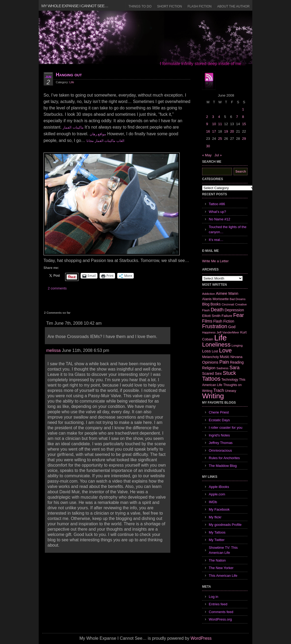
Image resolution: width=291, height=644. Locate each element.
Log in (213, 597)
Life (72, 82)
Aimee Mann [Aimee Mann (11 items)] (227, 293)
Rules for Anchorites (224, 458)
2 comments (57, 288)
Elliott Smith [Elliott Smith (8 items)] (211, 316)
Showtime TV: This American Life (223, 550)
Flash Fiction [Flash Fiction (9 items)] (224, 321)
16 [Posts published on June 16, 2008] (208, 131)
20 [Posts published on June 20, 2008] (232, 131)
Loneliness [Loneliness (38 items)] (216, 345)
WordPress (201, 638)
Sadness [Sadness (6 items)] (223, 368)
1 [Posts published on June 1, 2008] (243, 109)
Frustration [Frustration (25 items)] (215, 326)
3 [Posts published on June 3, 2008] (213, 117)
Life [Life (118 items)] (220, 338)
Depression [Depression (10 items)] (234, 310)
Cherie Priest (219, 412)
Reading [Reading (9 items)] (237, 362)
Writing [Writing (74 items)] (213, 396)
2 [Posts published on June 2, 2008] (207, 117)
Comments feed (221, 612)
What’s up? (217, 212)
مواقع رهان (98, 134)
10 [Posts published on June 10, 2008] (214, 124)
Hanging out (69, 75)
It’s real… (216, 240)
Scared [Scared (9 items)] (208, 373)
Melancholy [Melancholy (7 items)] (211, 357)
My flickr (215, 517)
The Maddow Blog (223, 466)
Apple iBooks (219, 487)
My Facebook (219, 509)
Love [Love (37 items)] (225, 350)
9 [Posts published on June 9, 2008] (207, 124)
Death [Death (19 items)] (217, 310)
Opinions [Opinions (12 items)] (210, 362)
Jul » (218, 155)
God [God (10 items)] (232, 327)
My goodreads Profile (225, 525)
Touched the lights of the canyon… (228, 230)
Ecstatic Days (219, 420)
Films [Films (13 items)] (207, 321)
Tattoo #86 (217, 204)
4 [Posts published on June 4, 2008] (219, 117)
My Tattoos (217, 532)
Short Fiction (170, 6)
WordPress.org (220, 619)
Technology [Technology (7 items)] (230, 380)
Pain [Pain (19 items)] (224, 362)
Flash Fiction (199, 6)
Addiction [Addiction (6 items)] (209, 294)
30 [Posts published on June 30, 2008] (208, 146)
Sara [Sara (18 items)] (235, 368)
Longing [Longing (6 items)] (237, 345)
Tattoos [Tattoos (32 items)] (211, 379)
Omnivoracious (220, 450)
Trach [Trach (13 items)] (219, 390)
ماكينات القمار (73, 127)
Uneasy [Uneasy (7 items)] (231, 391)
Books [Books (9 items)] (215, 304)
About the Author (233, 6)
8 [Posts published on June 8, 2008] (243, 117)
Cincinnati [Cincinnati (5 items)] (228, 304)
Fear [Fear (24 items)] (238, 315)
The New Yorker (221, 568)
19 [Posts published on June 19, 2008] (226, 131)
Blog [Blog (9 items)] (206, 304)
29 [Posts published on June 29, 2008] (244, 139)
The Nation (217, 560)
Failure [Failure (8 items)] (227, 316)
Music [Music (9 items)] (225, 357)
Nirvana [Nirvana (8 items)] (236, 357)
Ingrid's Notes (219, 435)
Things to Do (140, 6)
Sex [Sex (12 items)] (218, 373)
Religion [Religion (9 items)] (209, 368)
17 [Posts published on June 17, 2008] (214, 131)
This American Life (223, 576)
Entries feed (218, 604)
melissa (53, 350)
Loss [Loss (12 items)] (207, 351)
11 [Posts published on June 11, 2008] (220, 124)
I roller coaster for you (226, 428)
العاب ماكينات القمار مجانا (105, 141)
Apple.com (217, 494)
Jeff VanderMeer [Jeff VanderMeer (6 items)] (228, 332)
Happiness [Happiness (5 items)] (209, 332)
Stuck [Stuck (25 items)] (229, 373)
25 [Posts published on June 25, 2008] (220, 139)
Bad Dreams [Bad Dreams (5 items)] (237, 299)
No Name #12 (219, 219)
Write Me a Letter (215, 261)
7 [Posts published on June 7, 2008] (237, 117)
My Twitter (217, 540)
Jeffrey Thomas (221, 443)
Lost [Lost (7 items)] (215, 351)
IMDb (213, 502)
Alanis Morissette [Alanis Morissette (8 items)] (215, 299)
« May (207, 155)
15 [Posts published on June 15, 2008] (244, 124)
